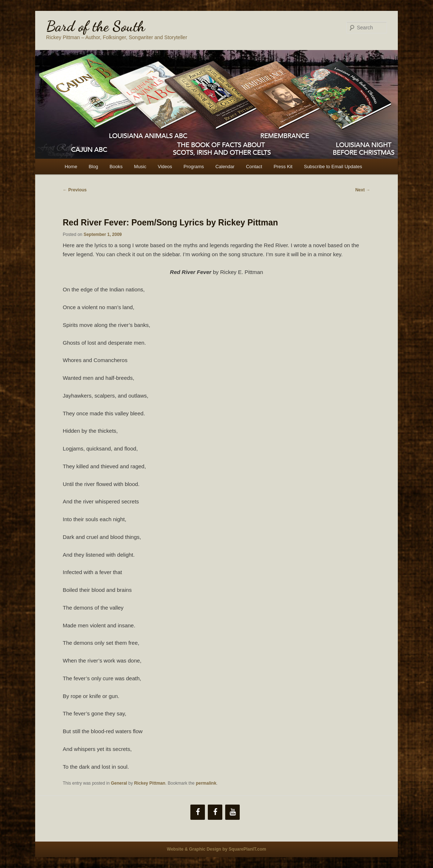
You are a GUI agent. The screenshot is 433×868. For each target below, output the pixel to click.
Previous (75, 190)
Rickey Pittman (150, 783)
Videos (165, 167)
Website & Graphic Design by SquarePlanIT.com (216, 849)
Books (116, 167)
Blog (93, 167)
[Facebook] (198, 812)
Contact (254, 167)
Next (363, 190)
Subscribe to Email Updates (333, 167)
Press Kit (283, 167)
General (119, 783)
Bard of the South (96, 26)
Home (71, 167)
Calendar (225, 167)
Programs (194, 167)
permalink (206, 783)
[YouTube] (232, 812)
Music (140, 167)
